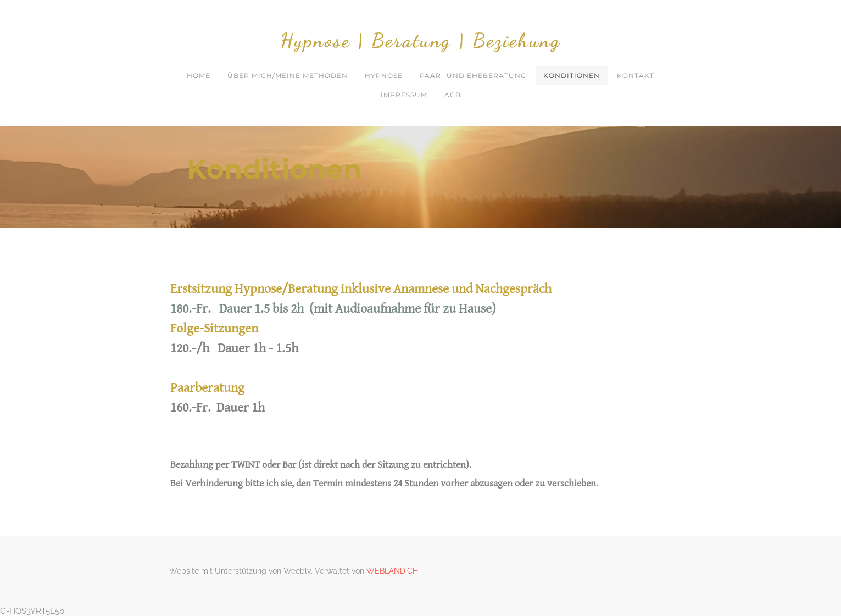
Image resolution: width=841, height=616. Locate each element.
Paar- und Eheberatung (473, 76)
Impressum (404, 95)
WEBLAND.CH (392, 571)
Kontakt (636, 76)
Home (199, 76)
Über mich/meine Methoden (288, 76)
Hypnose (384, 76)
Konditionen (572, 76)
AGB (453, 95)
